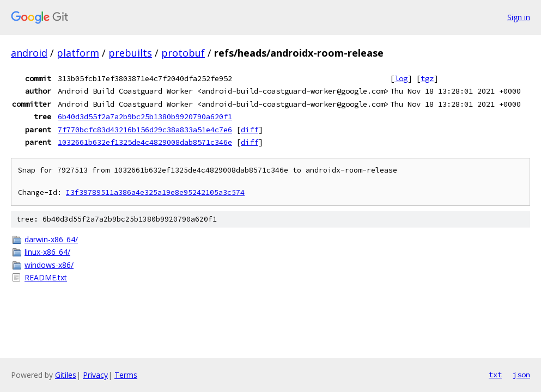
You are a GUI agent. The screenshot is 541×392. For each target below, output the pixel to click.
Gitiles (66, 375)
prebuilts (130, 53)
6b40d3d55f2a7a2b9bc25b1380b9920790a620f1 (145, 117)
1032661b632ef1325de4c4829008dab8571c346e (145, 142)
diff (250, 130)
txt (495, 375)
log (401, 78)
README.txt (46, 277)
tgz (427, 78)
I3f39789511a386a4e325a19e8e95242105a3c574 (155, 192)
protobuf (183, 53)
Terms (126, 375)
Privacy (95, 375)
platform (78, 53)
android (29, 53)
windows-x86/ (49, 265)
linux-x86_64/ (47, 252)
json (521, 375)
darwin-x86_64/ (51, 239)
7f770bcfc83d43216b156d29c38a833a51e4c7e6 (145, 130)
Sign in (519, 17)
